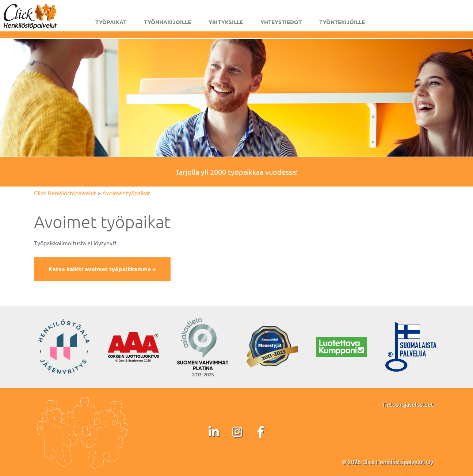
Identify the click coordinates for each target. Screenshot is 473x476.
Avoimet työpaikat (126, 193)
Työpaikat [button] (111, 22)
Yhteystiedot (281, 22)
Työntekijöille (342, 22)
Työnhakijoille (167, 22)
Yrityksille (226, 22)
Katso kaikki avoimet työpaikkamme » (102, 269)
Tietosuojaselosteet (408, 404)
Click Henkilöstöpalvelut (65, 193)
